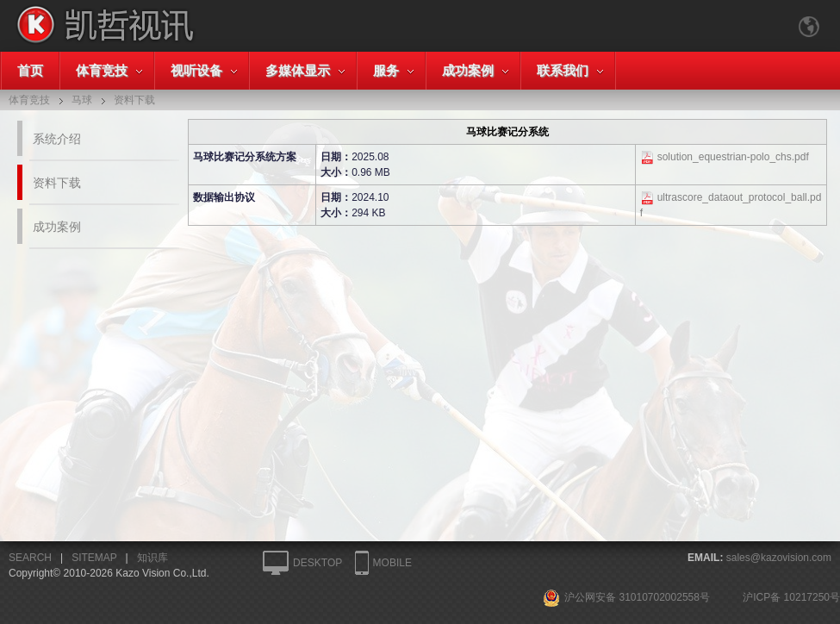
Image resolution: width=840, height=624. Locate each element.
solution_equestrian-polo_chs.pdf (733, 157)
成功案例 (468, 70)
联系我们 (563, 70)
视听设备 (196, 70)
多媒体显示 (298, 70)
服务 (386, 70)
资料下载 (57, 183)
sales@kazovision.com (779, 558)
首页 (30, 70)
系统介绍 (57, 139)
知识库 (152, 558)
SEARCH (30, 558)
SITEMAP (94, 558)
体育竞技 (102, 70)
